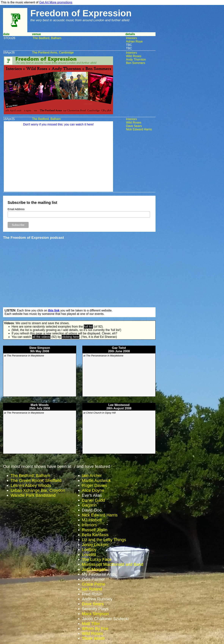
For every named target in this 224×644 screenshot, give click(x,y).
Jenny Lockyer (95, 545)
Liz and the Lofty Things (104, 540)
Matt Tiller (91, 624)
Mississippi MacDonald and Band (113, 564)
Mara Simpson (95, 614)
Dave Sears (134, 126)
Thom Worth (93, 638)
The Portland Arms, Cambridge (53, 52)
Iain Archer (92, 476)
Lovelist (89, 555)
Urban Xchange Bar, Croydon (38, 490)
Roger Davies (95, 485)
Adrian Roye (134, 41)
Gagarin (89, 505)
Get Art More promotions (56, 2)
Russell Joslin (95, 530)
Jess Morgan (94, 569)
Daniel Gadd (94, 500)
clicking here (70, 337)
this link (54, 310)
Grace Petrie (94, 584)
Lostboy (89, 550)
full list (88, 327)
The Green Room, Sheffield (36, 480)
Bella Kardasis (95, 535)
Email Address (16, 209)
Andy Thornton (136, 60)
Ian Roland (92, 589)
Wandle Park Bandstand (33, 495)
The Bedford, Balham (47, 38)
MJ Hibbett (92, 520)
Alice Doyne (93, 490)
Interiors (131, 38)
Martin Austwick (96, 480)
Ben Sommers (136, 63)
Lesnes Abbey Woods (31, 485)
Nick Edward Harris (139, 129)
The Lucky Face (97, 559)
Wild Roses (134, 56)
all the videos (41, 337)
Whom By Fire (95, 629)
